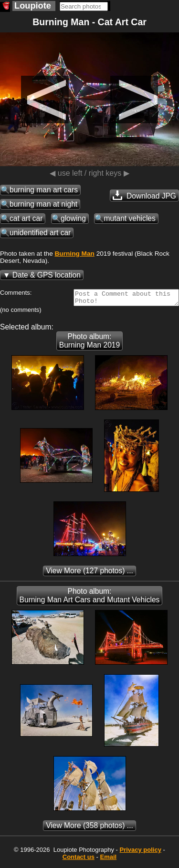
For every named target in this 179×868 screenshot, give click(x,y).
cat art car (26, 218)
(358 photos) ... (89, 828)
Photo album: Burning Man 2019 (89, 344)
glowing (73, 218)
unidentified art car (40, 233)
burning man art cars (44, 190)
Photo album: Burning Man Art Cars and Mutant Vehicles (90, 598)
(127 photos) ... (89, 574)
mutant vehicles (129, 218)
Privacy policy (140, 853)
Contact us (79, 860)
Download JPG (144, 195)
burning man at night (43, 204)
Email (109, 860)
